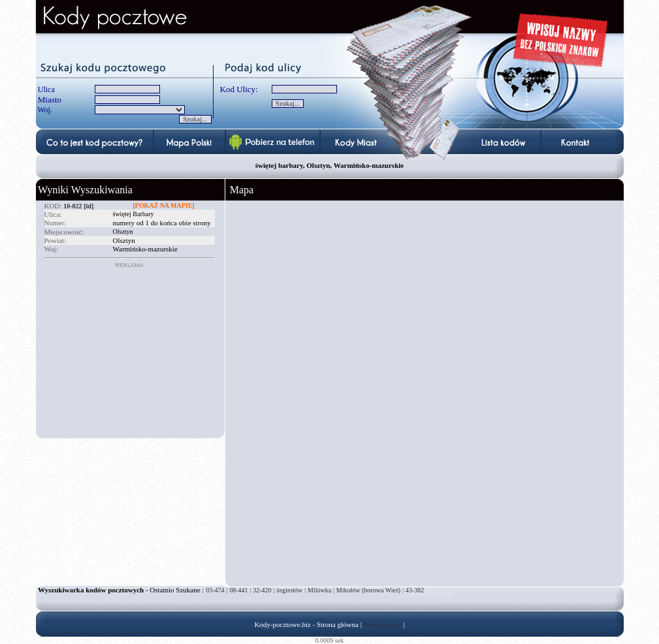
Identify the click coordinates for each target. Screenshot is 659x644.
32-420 (262, 590)
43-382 (415, 590)
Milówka (319, 590)
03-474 (215, 590)
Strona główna (338, 624)
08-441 (238, 590)
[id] (88, 206)
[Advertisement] (126, 350)
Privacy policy (383, 625)
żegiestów (289, 590)
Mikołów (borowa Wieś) (368, 590)
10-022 (72, 206)
